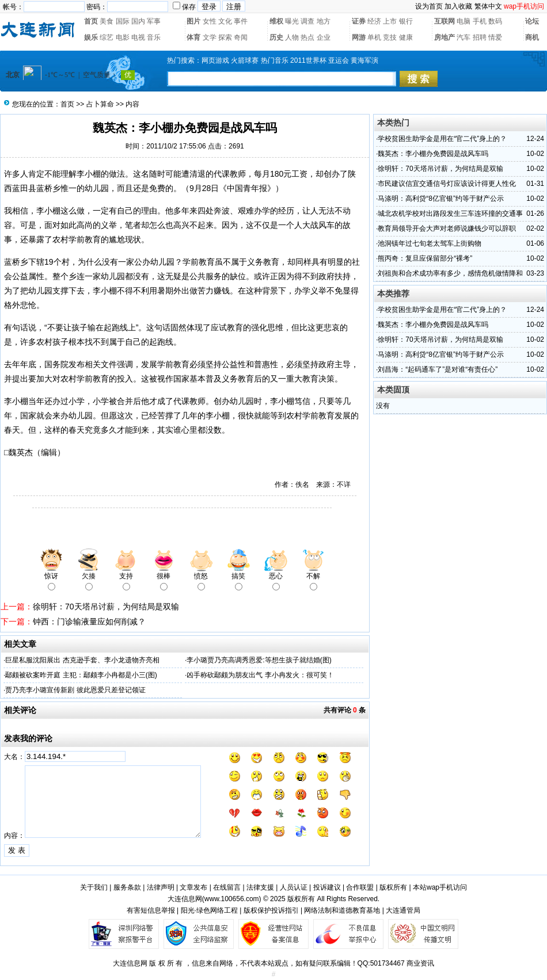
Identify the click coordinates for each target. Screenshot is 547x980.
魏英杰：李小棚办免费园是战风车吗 (433, 154)
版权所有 (393, 887)
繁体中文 (488, 6)
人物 (292, 37)
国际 (123, 21)
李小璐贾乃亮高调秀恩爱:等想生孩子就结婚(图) (259, 660)
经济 (374, 21)
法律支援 (260, 887)
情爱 (495, 37)
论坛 (532, 21)
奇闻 (241, 37)
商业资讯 (420, 963)
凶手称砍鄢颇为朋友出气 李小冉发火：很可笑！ (260, 675)
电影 (123, 37)
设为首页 (429, 6)
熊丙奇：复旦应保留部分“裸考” (425, 258)
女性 (210, 21)
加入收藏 (458, 6)
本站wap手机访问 (440, 887)
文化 (225, 21)
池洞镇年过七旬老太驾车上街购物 (430, 243)
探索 (225, 37)
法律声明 (161, 887)
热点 (307, 37)
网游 (359, 37)
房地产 (445, 37)
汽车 (464, 37)
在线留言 (227, 887)
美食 (107, 21)
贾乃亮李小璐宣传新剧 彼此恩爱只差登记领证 (75, 690)
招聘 (480, 37)
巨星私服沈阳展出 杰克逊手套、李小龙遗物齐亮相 (82, 660)
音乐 (154, 37)
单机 (374, 37)
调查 (307, 21)
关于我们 (94, 887)
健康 (406, 37)
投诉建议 (327, 887)
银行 (406, 21)
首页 (91, 21)
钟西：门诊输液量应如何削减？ (89, 621)
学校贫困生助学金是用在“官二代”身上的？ (442, 139)
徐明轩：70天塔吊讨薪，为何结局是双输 (106, 607)
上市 (390, 21)
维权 (276, 21)
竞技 (390, 37)
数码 (495, 21)
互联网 (445, 21)
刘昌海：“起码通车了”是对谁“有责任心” (438, 369)
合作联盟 (360, 887)
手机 (480, 21)
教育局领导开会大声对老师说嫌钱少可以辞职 (447, 228)
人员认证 (294, 887)
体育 (193, 37)
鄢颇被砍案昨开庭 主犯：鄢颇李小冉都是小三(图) (81, 675)
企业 (324, 37)
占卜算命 (100, 104)
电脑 (464, 21)
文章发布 (193, 887)
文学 (210, 37)
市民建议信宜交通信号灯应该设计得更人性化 (447, 184)
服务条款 (127, 887)
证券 (359, 21)
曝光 (292, 21)
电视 (138, 37)
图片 (193, 21)
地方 (324, 21)
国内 (138, 21)
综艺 (107, 37)
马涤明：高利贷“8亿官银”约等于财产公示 (441, 199)
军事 (154, 21)
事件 (241, 21)
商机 (532, 37)
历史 (276, 37)
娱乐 (91, 37)
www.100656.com (232, 899)
